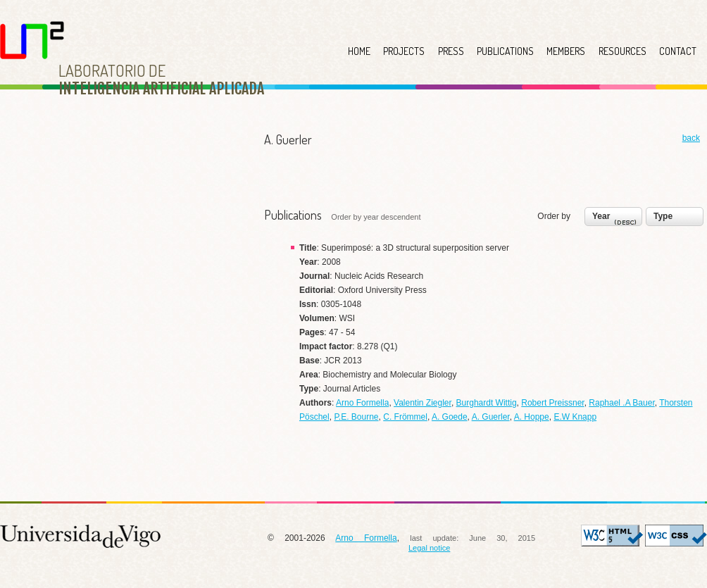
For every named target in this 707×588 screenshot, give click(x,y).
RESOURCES (622, 51)
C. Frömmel (405, 417)
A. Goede (450, 417)
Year (616, 220)
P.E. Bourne (356, 417)
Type (663, 216)
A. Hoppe (532, 417)
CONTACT (678, 51)
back (691, 138)
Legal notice (429, 548)
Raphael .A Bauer (621, 403)
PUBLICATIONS (505, 51)
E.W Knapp (575, 417)
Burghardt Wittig (487, 403)
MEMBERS (566, 51)
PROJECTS (404, 51)
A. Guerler (491, 417)
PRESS (451, 51)
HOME (359, 51)
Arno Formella (362, 403)
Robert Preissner (552, 403)
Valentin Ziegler (423, 403)
